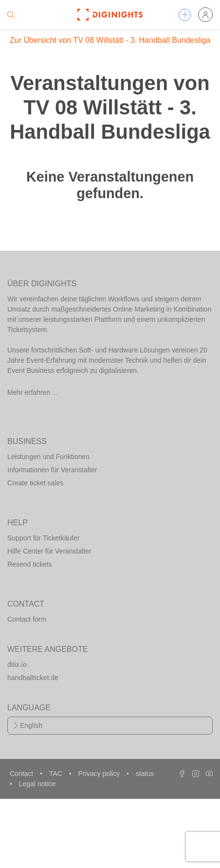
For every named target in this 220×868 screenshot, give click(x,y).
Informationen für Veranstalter (52, 470)
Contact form (27, 619)
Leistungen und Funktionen (48, 457)
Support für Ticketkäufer (44, 538)
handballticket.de (33, 678)
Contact (22, 774)
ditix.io (17, 665)
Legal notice (37, 784)
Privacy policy (100, 774)
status (145, 774)
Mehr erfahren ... (33, 392)
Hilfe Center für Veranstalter (49, 551)
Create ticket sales (35, 483)
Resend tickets (30, 564)
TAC (57, 774)
